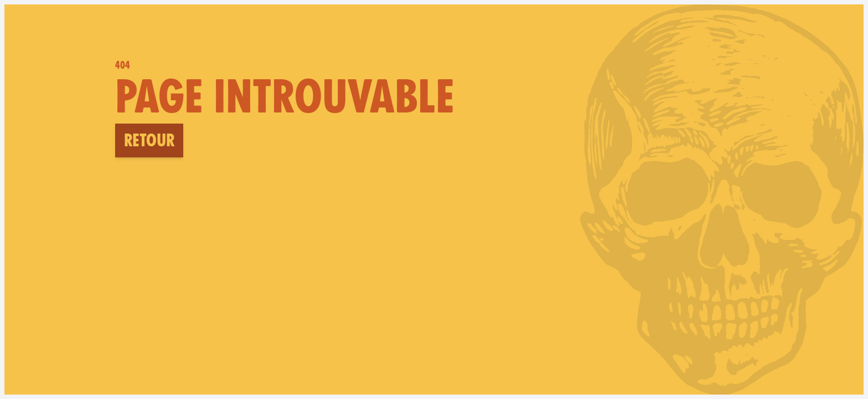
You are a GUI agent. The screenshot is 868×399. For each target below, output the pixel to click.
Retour (149, 140)
